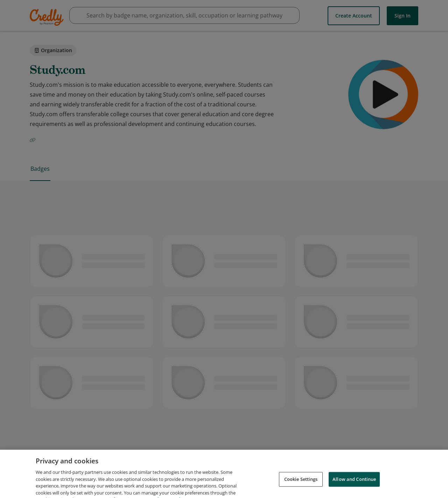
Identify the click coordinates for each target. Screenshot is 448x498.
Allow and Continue (354, 483)
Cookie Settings (301, 483)
